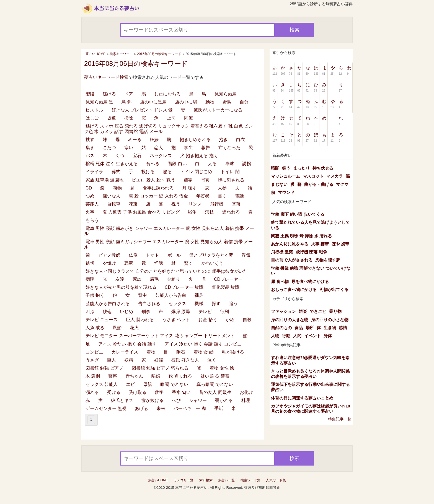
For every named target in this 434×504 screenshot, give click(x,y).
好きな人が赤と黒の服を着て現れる (121, 287)
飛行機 (217, 204)
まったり (301, 168)
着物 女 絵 (204, 352)
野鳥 (227, 102)
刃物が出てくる (334, 289)
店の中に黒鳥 (153, 102)
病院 (90, 279)
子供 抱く (95, 295)
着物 (151, 352)
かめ (230, 320)
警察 (113, 376)
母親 (148, 384)
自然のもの (281, 328)
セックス (177, 304)
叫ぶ (90, 312)
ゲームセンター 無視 (106, 408)
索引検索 (206, 480)
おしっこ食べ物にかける (294, 289)
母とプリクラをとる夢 (211, 255)
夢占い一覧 (226, 480)
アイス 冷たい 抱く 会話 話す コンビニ (203, 344)
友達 (120, 279)
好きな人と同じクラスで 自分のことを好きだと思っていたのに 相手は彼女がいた (166, 271)
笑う (286, 168)
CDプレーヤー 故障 (184, 287)
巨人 (112, 360)
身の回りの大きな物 (290, 320)
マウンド (286, 192)
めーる (135, 140)
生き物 (330, 328)
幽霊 (188, 180)
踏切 (90, 263)
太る (212, 164)
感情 (343, 328)
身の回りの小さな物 (330, 320)
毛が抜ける (233, 352)
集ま (90, 148)
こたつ (109, 148)
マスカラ (335, 176)
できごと (318, 311)
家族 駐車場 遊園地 (104, 180)
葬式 (116, 172)
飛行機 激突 (282, 252)
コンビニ (94, 352)
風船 (117, 328)
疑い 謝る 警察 (215, 376)
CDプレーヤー (228, 279)
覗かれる (224, 400)
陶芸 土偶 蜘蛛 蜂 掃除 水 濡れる (301, 236)
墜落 (236, 204)
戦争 (192, 212)
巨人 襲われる (140, 320)
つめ (90, 196)
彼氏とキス (122, 400)
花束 (133, 204)
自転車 (114, 204)
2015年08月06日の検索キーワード (136, 63)
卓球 (229, 164)
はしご (92, 118)
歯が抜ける (153, 400)
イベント (312, 336)
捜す (90, 140)
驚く (188, 263)
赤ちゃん (134, 376)
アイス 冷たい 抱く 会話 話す (127, 344)
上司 (171, 118)
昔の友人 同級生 (215, 392)
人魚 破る (95, 328)
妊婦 (159, 360)
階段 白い (177, 164)
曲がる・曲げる (319, 184)
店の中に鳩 (186, 102)
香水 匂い (181, 392)
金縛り (174, 279)
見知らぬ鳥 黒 (99, 102)
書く (222, 196)
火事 (90, 212)
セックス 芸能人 (102, 384)
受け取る (138, 392)
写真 (205, 180)
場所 (310, 328)
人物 (275, 336)
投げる (148, 172)
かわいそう (212, 263)
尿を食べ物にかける (310, 281)
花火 (134, 328)
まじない (279, 184)
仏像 (133, 255)
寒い (129, 148)
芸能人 (92, 204)
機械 (199, 304)
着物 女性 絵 (222, 368)
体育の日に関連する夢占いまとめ (302, 398)
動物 (210, 102)
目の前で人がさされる (292, 260)
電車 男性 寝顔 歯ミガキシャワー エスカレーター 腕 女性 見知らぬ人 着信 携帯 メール (168, 244)
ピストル (94, 110)
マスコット (313, 176)
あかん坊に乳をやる (290, 244)
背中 (143, 295)
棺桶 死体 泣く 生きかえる (112, 164)
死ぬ (137, 279)
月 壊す (189, 188)
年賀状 (203, 196)
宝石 (137, 156)
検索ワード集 (250, 480)
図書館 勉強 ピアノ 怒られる (160, 368)
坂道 (112, 118)
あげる (141, 408)
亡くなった (229, 148)
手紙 (219, 408)
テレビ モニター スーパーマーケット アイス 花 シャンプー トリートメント (160, 336)
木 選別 (93, 376)
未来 (161, 408)
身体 (328, 336)
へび (176, 400)
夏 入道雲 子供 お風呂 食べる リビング (141, 212)
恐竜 (129, 263)
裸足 (199, 295)
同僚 (188, 118)
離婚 (156, 376)
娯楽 (303, 311)
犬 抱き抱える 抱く (199, 156)
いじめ (126, 312)
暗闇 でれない (174, 384)
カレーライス (125, 352)
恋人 (159, 148)
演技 (210, 212)
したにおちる (167, 94)
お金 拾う (208, 320)
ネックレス (161, 156)
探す (216, 304)
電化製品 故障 (226, 287)
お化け (246, 392)
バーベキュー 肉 (190, 408)
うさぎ (92, 360)
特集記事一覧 (340, 419)
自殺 (247, 320)
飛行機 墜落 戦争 (311, 252)
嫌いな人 (112, 196)
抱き (223, 140)
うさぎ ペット (176, 320)
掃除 (129, 118)
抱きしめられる (195, 140)
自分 (244, 102)
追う (233, 304)
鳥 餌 (126, 102)
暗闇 (275, 168)
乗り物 (335, 311)
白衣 (241, 140)
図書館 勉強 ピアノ (104, 368)
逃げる (109, 94)
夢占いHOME (158, 480)
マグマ (342, 184)
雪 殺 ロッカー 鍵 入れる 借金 (158, 196)
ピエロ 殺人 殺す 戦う (153, 180)
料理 (246, 400)
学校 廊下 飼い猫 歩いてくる (298, 214)
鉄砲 (107, 312)
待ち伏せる (323, 168)
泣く (212, 360)
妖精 (129, 360)
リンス (195, 204)
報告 (206, 148)
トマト (153, 255)
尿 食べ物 (280, 281)
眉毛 (154, 279)
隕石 (181, 352)
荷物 (117, 188)
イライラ (94, 172)
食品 (299, 328)
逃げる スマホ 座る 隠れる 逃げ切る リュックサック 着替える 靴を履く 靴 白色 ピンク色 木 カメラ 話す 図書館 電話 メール (168, 129)
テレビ (205, 312)
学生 (188, 148)
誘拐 (247, 164)
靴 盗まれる (180, 376)
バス (90, 156)
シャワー (198, 400)
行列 (224, 312)
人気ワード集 (276, 480)
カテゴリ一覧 (184, 480)
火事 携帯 (320, 244)
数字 (159, 392)
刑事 (146, 312)
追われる (231, 212)
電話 (239, 196)
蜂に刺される (231, 180)
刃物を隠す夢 (328, 260)
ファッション (283, 311)
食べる (153, 164)
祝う (176, 204)
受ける (114, 392)
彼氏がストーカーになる (218, 110)
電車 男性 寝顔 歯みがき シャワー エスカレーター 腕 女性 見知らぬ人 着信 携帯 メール (169, 231)
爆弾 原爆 (181, 312)
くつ (120, 156)
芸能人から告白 (171, 295)
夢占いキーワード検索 (106, 77)
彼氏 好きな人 (185, 360)
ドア (129, 94)
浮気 (246, 255)
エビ (130, 384)
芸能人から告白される (108, 304)
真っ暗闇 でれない (215, 384)
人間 (297, 336)
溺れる (92, 392)
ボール (174, 255)
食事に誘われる (158, 188)
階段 (90, 94)
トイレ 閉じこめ (196, 172)
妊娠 (154, 140)
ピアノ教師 (109, 255)
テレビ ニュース (102, 320)
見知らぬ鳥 (226, 94)
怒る (167, 172)
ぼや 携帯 (340, 244)
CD (89, 188)
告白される (149, 304)
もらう (92, 220)
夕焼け (109, 263)
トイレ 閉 (230, 172)
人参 (222, 188)
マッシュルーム (286, 176)
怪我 (159, 263)
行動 (286, 336)
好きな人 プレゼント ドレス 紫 (142, 110)
